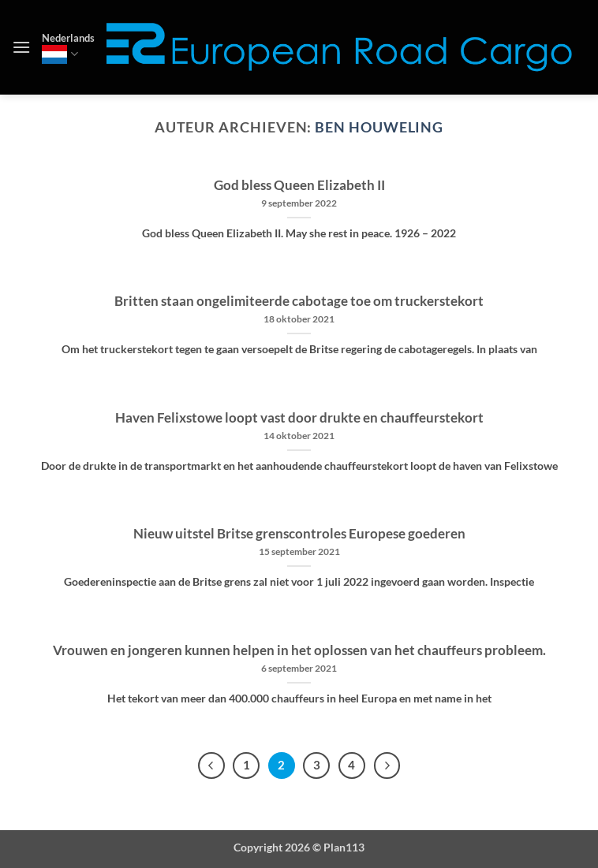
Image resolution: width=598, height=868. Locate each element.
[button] (21, 47)
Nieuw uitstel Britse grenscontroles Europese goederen (299, 534)
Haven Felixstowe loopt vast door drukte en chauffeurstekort (299, 418)
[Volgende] (387, 766)
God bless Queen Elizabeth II (299, 185)
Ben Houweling (379, 127)
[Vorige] (211, 766)
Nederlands (68, 48)
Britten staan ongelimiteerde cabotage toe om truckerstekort (299, 301)
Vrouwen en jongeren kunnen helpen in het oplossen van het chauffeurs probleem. (299, 650)
